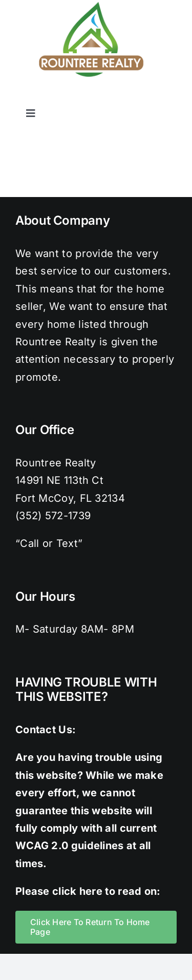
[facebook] (89, 97)
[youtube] (172, 97)
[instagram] (130, 97)
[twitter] (110, 97)
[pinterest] (151, 97)
